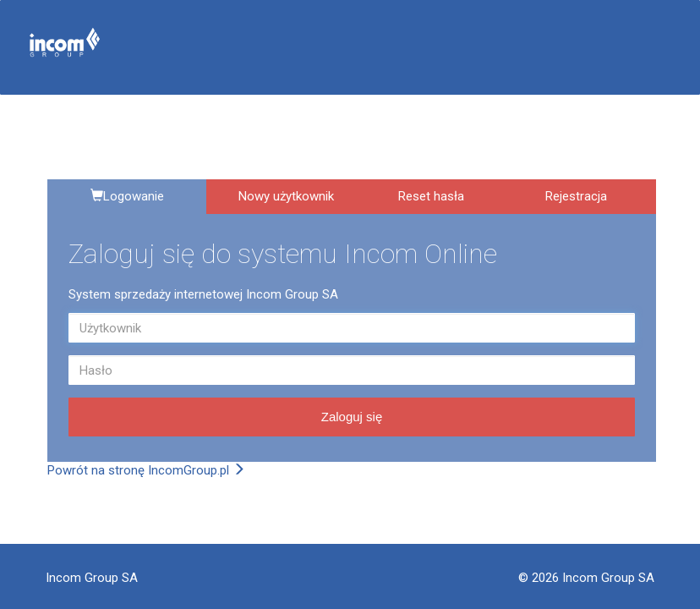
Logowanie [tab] (127, 196)
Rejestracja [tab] (576, 196)
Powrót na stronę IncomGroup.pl (146, 470)
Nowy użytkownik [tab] (286, 196)
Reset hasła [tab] (431, 196)
